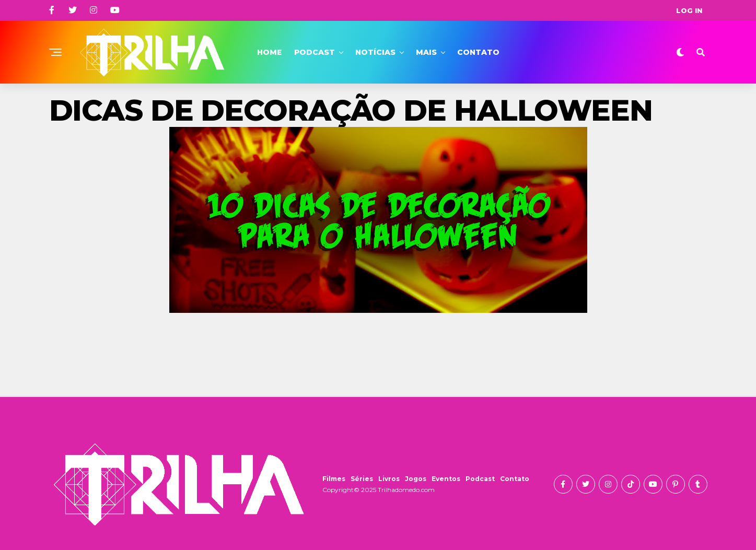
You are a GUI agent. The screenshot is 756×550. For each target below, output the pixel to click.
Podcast (315, 52)
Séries (362, 479)
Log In (689, 10)
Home (269, 52)
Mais (426, 52)
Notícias (375, 52)
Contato (478, 52)
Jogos (416, 479)
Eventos (446, 479)
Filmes (334, 479)
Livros (389, 479)
